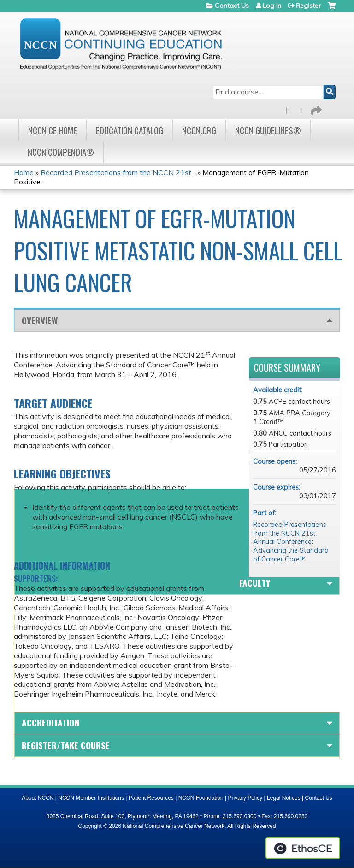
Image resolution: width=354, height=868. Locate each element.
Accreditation (50, 723)
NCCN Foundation (201, 798)
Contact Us (232, 6)
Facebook (290, 109)
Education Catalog (130, 130)
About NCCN (38, 798)
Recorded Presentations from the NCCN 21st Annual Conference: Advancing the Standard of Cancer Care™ (291, 542)
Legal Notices (284, 798)
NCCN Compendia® (61, 152)
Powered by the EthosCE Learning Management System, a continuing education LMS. (303, 848)
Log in (272, 6)
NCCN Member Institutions (91, 798)
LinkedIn (303, 109)
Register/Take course (66, 745)
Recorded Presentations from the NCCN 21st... (118, 172)
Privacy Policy (245, 798)
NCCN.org (199, 130)
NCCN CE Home (53, 130)
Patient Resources (151, 798)
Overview (40, 320)
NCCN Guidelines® (268, 130)
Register (308, 6)
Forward (315, 109)
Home (24, 172)
